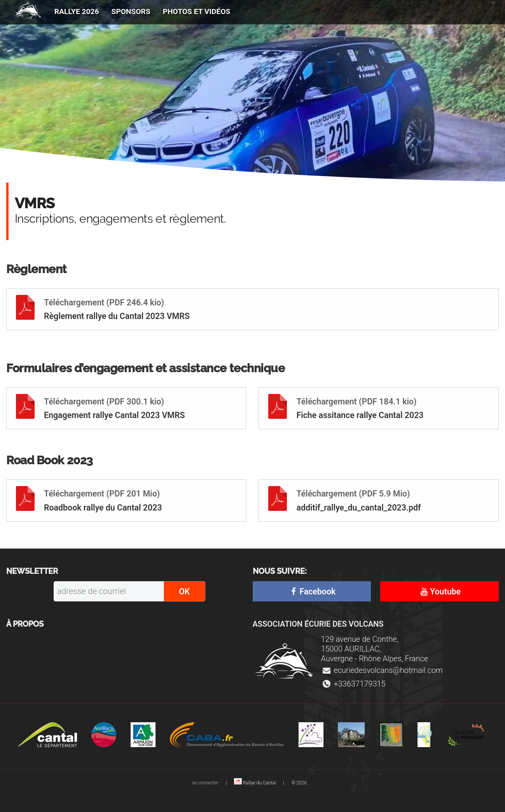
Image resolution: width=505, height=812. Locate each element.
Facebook (312, 592)
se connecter (206, 783)
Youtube (439, 592)
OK (184, 592)
